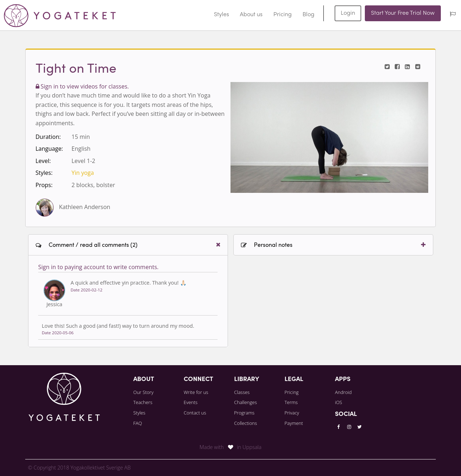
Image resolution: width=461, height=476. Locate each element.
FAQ (138, 423)
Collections (246, 423)
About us (251, 15)
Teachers (143, 402)
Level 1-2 (84, 161)
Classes (242, 392)
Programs (244, 413)
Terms (291, 402)
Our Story (143, 392)
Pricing (283, 15)
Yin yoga (83, 173)
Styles (221, 15)
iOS (339, 402)
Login (348, 13)
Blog (308, 15)
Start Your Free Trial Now (403, 13)
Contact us (195, 413)
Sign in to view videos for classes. (82, 86)
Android (343, 392)
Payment (294, 423)
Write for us (196, 392)
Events (191, 402)
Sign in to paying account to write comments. (98, 267)
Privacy (292, 413)
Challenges (245, 402)
